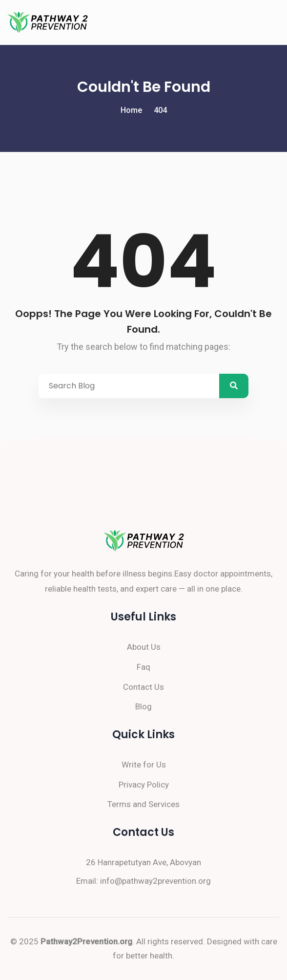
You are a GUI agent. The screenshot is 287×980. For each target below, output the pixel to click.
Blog (143, 706)
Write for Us (144, 765)
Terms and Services (143, 804)
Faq (143, 667)
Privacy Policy (144, 785)
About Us (144, 647)
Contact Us (143, 687)
